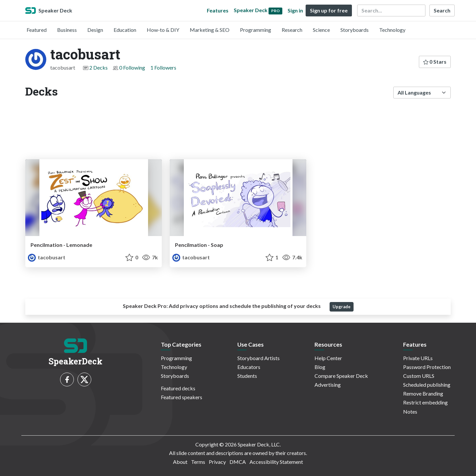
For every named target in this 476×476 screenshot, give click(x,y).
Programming (256, 30)
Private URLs (418, 358)
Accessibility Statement (276, 462)
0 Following (132, 67)
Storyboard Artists (259, 358)
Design (95, 30)
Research (292, 30)
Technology (392, 30)
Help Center (328, 358)
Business (67, 30)
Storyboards (355, 30)
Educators (249, 367)
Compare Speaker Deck (341, 376)
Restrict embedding (425, 402)
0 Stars (435, 62)
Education (125, 30)
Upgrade (342, 307)
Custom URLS (419, 376)
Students (247, 376)
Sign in (295, 10)
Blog (320, 367)
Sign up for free (329, 10)
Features (218, 10)
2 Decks (98, 67)
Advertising (328, 385)
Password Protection (427, 367)
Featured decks (178, 388)
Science (321, 30)
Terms (198, 462)
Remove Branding (423, 393)
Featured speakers (182, 397)
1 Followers (163, 67)
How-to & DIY (163, 30)
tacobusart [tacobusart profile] (47, 257)
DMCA (238, 462)
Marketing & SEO (210, 30)
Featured (37, 30)
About (180, 462)
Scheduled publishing (427, 385)
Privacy (217, 462)
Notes (410, 411)
